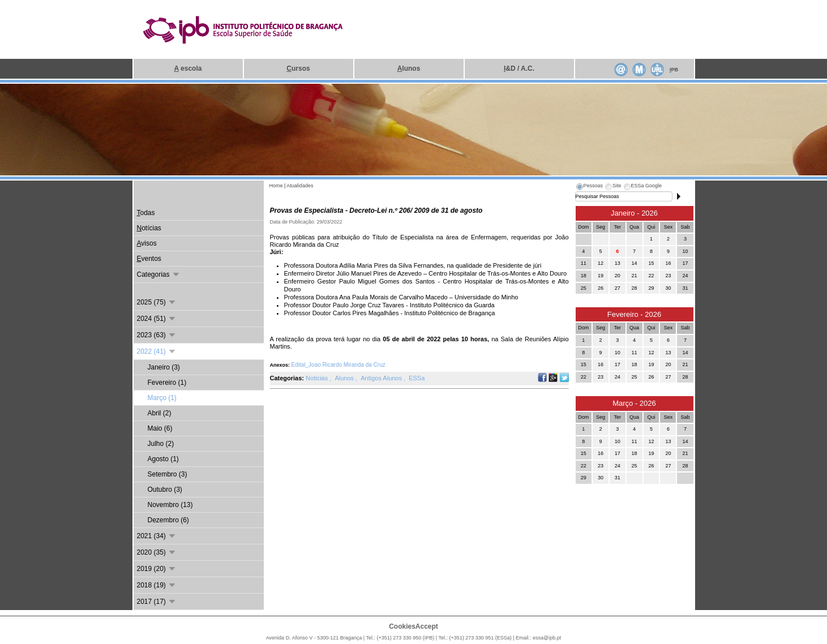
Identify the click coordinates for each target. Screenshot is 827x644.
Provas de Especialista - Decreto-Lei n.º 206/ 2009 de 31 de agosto (376, 211)
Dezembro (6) (168, 520)
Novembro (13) (170, 505)
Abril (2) (160, 413)
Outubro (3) (165, 490)
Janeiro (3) (164, 367)
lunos (409, 68)
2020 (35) (157, 552)
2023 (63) (157, 335)
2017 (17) (157, 602)
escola (188, 68)
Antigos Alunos (382, 378)
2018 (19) (157, 585)
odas (146, 213)
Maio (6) (160, 428)
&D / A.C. (519, 68)
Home (276, 186)
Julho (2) (161, 444)
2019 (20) (157, 569)
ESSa (417, 378)
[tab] (589, 187)
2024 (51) (157, 319)
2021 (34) (157, 536)
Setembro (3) (168, 474)
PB (674, 70)
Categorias (159, 274)
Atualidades (300, 186)
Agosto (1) (163, 459)
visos (147, 243)
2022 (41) (157, 351)
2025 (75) (157, 302)
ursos (298, 68)
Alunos (345, 378)
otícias (149, 228)
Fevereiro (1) (167, 383)
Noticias (318, 378)
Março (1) (162, 398)
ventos (149, 259)
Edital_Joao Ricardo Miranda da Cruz (338, 365)
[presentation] (589, 187)
